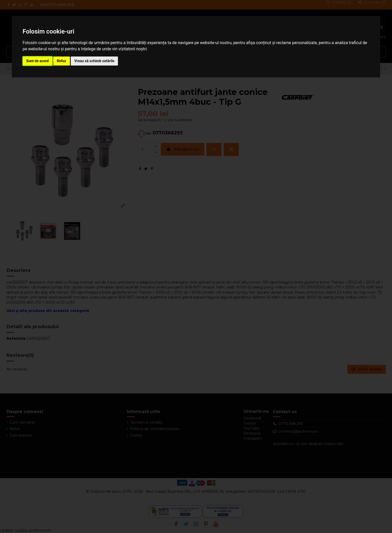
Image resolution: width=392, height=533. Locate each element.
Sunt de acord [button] (38, 61)
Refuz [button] (62, 61)
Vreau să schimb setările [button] (94, 61)
